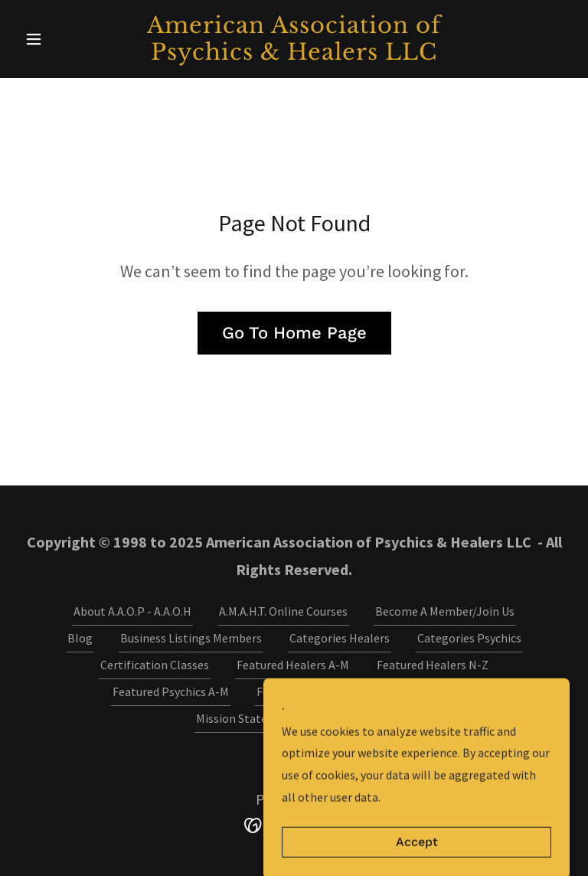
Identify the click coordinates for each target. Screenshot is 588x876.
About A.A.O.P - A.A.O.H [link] (132, 611)
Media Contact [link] (438, 691)
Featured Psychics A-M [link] (171, 691)
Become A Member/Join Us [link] (445, 611)
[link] (294, 55)
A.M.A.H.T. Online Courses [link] (283, 611)
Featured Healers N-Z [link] (433, 665)
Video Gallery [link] (358, 718)
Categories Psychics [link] (469, 638)
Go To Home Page (294, 333)
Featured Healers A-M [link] (293, 665)
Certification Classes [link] (155, 665)
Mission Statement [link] (246, 718)
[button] (60, 39)
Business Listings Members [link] (191, 638)
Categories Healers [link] (340, 638)
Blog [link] (80, 638)
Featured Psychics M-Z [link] (315, 691)
